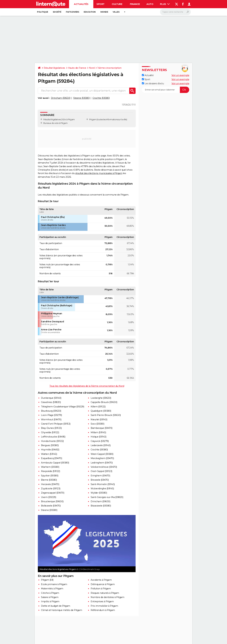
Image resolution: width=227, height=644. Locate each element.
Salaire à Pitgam (50, 597)
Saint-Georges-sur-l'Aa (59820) (107, 497)
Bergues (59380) (50, 445)
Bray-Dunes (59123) (51, 428)
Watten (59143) (49, 454)
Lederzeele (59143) (101, 445)
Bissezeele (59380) (101, 506)
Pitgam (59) (47, 580)
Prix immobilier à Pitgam (104, 606)
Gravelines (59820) (51, 402)
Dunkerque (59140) (51, 398)
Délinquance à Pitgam (103, 584)
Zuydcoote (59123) (51, 489)
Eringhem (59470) (100, 476)
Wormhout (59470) (51, 420)
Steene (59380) (81, 98)
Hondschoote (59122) (52, 441)
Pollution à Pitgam (101, 589)
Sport (100, 4)
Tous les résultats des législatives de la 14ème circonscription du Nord (87, 386)
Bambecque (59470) (102, 428)
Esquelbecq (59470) (51, 458)
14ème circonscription (109, 68)
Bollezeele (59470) (51, 506)
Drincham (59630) (61, 98)
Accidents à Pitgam (101, 580)
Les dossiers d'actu (153, 83)
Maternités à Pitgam (52, 589)
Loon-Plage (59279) (51, 415)
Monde (104, 12)
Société (57, 12)
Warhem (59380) (50, 467)
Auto (150, 4)
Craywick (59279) (100, 441)
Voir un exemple (180, 75)
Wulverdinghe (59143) (102, 489)
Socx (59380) (97, 424)
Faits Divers (72, 12)
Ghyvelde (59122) (50, 432)
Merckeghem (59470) (102, 458)
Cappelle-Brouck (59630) (104, 402)
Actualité (148, 75)
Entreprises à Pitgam (102, 601)
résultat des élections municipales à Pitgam (99, 173)
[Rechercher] (175, 12)
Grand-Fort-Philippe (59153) (56, 424)
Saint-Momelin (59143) (103, 484)
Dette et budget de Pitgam (56, 606)
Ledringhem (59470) (102, 463)
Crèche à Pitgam (50, 593)
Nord (92, 68)
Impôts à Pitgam (50, 601)
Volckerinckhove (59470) (104, 467)
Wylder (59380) (99, 493)
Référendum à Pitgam (103, 610)
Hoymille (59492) (50, 450)
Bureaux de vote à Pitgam (55, 123)
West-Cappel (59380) (102, 454)
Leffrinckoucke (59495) (53, 437)
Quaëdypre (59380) (101, 411)
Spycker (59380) (50, 476)
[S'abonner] (166, 90)
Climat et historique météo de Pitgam (61, 610)
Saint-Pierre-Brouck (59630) (106, 415)
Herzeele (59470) (50, 484)
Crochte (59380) (101, 98)
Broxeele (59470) (100, 480)
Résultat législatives (54, 68)
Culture (117, 4)
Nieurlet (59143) (99, 420)
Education (90, 12)
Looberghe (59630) (101, 398)
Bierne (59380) (49, 480)
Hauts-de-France (77, 68)
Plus (165, 4)
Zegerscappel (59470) (53, 493)
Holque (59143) (98, 437)
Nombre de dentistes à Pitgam (107, 597)
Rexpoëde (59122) (50, 471)
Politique (43, 12)
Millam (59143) (98, 432)
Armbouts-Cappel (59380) (55, 463)
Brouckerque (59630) (52, 501)
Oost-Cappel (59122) (101, 471)
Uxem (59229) (48, 497)
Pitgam (93, 119)
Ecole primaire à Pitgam (54, 584)
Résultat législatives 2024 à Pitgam (59, 119)
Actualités (81, 4)
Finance (135, 4)
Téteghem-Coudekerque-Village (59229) (63, 407)
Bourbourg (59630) (51, 411)
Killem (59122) (98, 407)
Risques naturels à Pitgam (105, 593)
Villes (116, 12)
